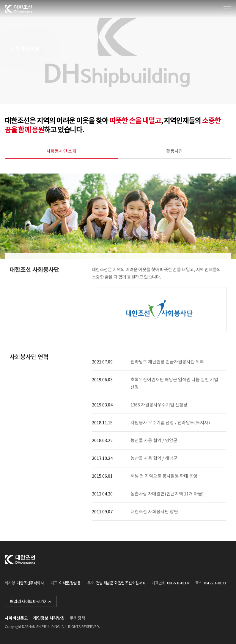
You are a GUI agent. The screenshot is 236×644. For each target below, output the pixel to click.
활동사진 (174, 151)
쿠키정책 (78, 618)
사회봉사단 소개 (61, 151)
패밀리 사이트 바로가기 (31, 602)
